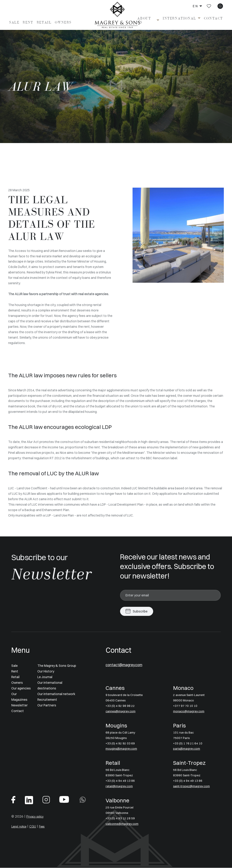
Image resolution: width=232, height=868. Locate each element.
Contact (213, 18)
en (196, 6)
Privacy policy (36, 817)
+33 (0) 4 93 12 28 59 (120, 818)
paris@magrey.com (187, 749)
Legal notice (20, 826)
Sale (14, 22)
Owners (63, 22)
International (179, 18)
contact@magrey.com (129, 665)
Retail (44, 22)
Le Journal (45, 677)
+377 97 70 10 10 (185, 706)
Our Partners (47, 705)
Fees (46, 826)
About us (144, 20)
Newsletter (19, 705)
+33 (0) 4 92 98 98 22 (120, 706)
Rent (28, 22)
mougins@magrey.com (122, 749)
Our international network (56, 694)
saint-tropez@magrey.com (193, 787)
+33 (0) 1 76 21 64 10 (188, 744)
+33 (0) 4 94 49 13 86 (120, 781)
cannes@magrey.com (121, 711)
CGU (36, 826)
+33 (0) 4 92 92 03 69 (120, 744)
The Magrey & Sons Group (57, 666)
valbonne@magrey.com (123, 824)
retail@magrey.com (120, 787)
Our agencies (21, 688)
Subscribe (140, 611)
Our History (46, 672)
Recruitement (47, 700)
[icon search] (220, 6)
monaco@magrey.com (189, 711)
